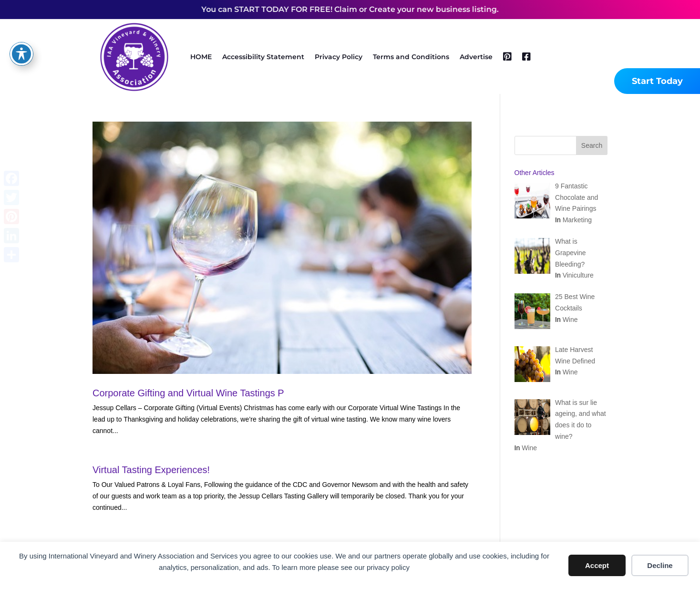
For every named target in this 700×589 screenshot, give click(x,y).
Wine (570, 320)
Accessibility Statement (263, 57)
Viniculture (578, 275)
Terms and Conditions (411, 57)
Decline (660, 565)
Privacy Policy (339, 57)
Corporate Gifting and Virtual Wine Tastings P (188, 393)
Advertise (476, 57)
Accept (597, 565)
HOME (201, 57)
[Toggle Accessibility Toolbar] (21, 35)
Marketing (577, 220)
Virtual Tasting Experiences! (151, 470)
